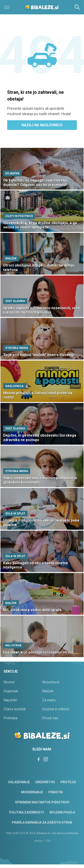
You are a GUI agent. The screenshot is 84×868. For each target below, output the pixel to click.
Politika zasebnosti (27, 812)
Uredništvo (45, 782)
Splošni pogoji (62, 812)
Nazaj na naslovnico (42, 125)
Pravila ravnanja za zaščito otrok (42, 822)
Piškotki (56, 792)
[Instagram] (46, 759)
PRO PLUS (68, 782)
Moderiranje (32, 792)
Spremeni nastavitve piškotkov (42, 802)
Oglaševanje (19, 782)
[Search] (77, 7)
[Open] (11, 7)
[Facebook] (39, 759)
